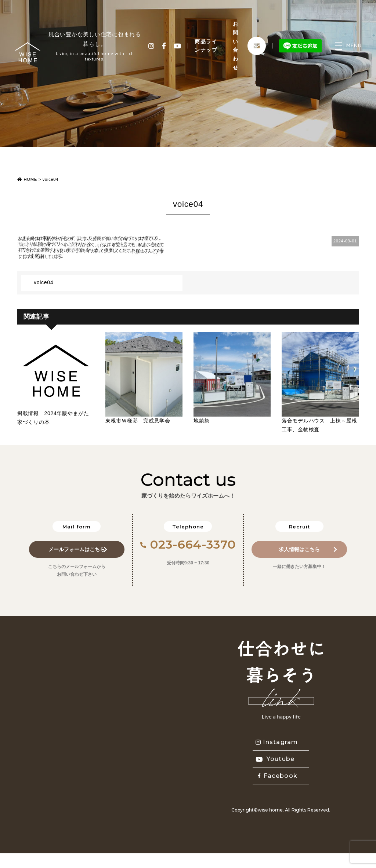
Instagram (277, 742)
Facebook (278, 776)
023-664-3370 (188, 544)
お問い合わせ (236, 46)
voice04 (44, 282)
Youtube (275, 759)
